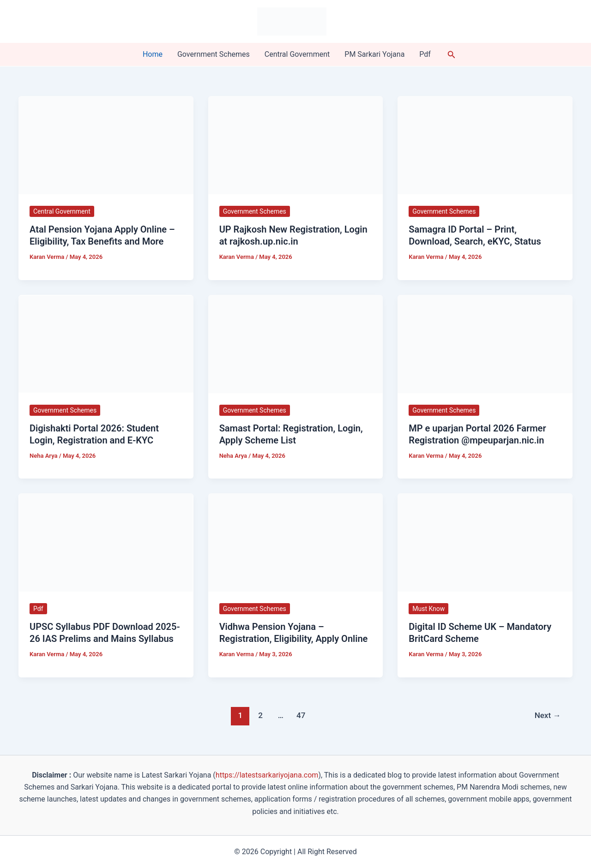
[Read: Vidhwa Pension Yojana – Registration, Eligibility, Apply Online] (296, 542)
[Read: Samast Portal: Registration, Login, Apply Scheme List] (296, 343)
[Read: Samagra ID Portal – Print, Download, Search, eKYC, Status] (485, 145)
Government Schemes (214, 54)
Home (153, 54)
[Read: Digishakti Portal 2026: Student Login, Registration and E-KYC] (106, 343)
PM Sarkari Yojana (374, 54)
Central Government (297, 54)
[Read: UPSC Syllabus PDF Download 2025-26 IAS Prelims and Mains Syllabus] (106, 542)
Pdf (425, 54)
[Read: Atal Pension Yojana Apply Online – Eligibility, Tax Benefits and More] (106, 145)
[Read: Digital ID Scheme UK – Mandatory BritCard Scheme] (485, 542)
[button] (452, 55)
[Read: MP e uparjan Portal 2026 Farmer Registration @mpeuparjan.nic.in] (485, 343)
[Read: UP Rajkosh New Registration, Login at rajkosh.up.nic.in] (296, 145)
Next (548, 715)
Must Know (428, 609)
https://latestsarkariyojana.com (267, 775)
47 (301, 715)
